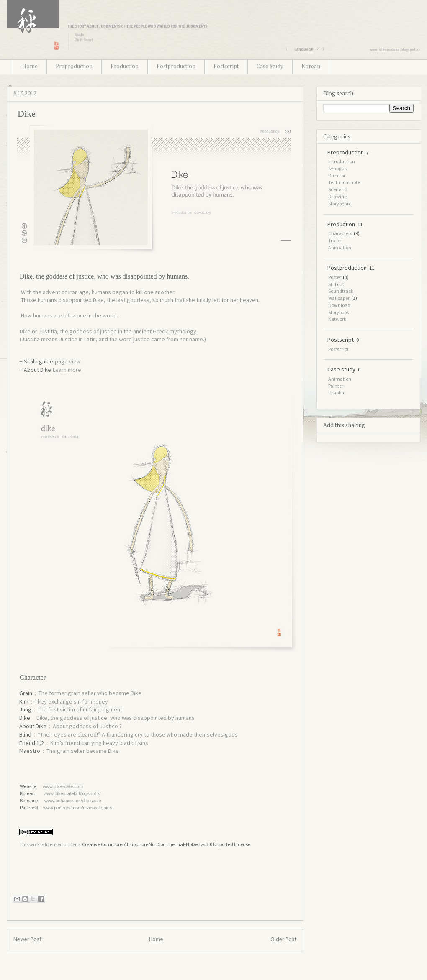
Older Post (283, 940)
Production (125, 67)
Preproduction (74, 67)
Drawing (337, 196)
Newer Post (27, 940)
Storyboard (340, 203)
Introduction (342, 161)
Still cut (336, 284)
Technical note (344, 182)
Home (30, 67)
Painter (336, 386)
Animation (340, 247)
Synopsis (337, 168)
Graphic (337, 393)
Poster (335, 277)
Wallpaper (339, 298)
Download (339, 305)
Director (337, 175)
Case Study (270, 67)
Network (337, 319)
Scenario (338, 189)
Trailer (335, 240)
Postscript (226, 67)
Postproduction (176, 67)
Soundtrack (341, 291)
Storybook (339, 312)
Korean (311, 67)
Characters (340, 233)
